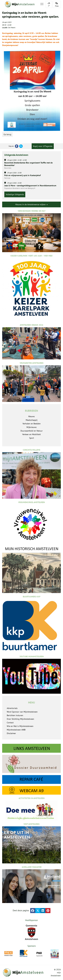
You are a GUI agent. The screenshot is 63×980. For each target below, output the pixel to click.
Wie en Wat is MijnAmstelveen (20, 726)
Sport (32, 438)
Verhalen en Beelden (32, 424)
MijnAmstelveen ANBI (16, 730)
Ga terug (7, 134)
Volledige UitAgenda (15, 194)
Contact (10, 723)
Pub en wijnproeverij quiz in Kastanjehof (23, 175)
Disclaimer (11, 733)
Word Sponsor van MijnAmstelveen (22, 712)
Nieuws (31, 416)
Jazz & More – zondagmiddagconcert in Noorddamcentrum (30, 186)
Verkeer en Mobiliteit (31, 434)
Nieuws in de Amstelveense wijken (31, 204)
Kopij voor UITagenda (43, 146)
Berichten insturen (15, 715)
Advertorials (12, 708)
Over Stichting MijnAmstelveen (20, 719)
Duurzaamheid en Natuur (32, 431)
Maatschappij (32, 420)
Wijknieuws (31, 427)
